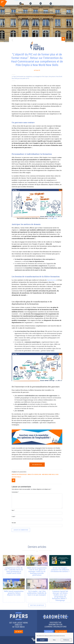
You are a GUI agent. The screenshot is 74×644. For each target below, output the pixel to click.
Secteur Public (16, 477)
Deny (54, 640)
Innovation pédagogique (19, 474)
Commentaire (15, 492)
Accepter (42, 640)
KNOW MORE (49, 632)
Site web (14, 523)
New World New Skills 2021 (50, 474)
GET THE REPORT (61, 632)
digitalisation (52, 280)
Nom (13, 510)
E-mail (13, 517)
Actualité (37, 70)
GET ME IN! (19, 632)
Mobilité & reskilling (34, 474)
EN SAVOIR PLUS (37, 465)
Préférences (66, 640)
